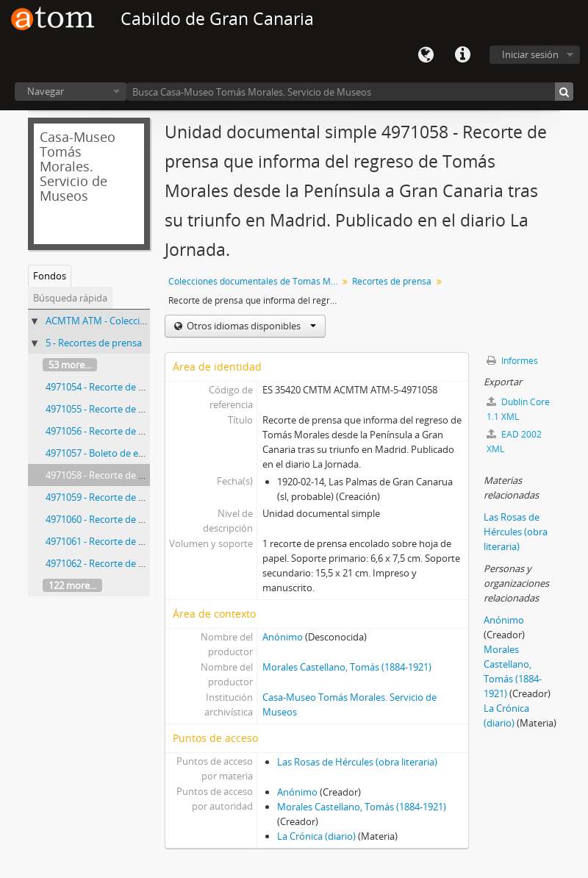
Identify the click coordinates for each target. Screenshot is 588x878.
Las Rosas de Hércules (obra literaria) (357, 762)
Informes (512, 361)
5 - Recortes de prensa (94, 343)
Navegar (46, 91)
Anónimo (283, 637)
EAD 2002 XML (514, 442)
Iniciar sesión (530, 54)
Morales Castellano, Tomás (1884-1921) (347, 667)
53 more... (70, 365)
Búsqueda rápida (70, 298)
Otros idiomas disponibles (250, 326)
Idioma (426, 55)
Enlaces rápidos (462, 55)
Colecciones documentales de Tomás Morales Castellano (255, 281)
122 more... (72, 585)
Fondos (50, 276)
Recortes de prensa (392, 281)
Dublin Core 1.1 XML (518, 409)
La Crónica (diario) (316, 836)
